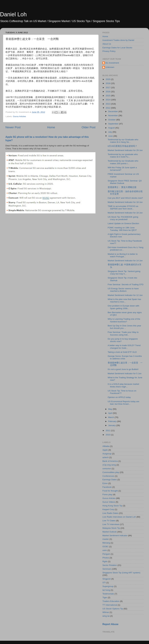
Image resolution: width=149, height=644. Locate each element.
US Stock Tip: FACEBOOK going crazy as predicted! (123, 218)
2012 (108, 108)
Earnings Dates (110, 480)
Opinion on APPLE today (119, 397)
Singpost (107, 579)
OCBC (105, 547)
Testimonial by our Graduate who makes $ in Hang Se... (123, 141)
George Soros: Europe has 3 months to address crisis (125, 357)
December (113, 111)
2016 (108, 92)
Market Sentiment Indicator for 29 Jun (125, 150)
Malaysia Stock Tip (111, 528)
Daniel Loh (13, 14)
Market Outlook (110, 532)
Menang (106, 543)
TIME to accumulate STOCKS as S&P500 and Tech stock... (123, 207)
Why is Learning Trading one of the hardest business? (124, 320)
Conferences (108, 476)
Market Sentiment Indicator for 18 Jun (125, 202)
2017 (108, 88)
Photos (106, 558)
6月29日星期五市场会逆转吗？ (123, 146)
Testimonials (108, 594)
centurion (107, 469)
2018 (108, 83)
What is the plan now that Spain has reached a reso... (124, 300)
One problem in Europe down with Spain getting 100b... (123, 307)
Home (51, 127)
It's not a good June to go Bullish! (123, 369)
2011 (108, 430)
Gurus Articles (19, 116)
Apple (105, 450)
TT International (110, 605)
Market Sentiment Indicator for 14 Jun (125, 261)
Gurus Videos (109, 502)
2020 (108, 79)
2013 (108, 104)
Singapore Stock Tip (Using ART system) (121, 573)
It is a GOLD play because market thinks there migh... (123, 385)
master (106, 539)
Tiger (105, 597)
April (111, 413)
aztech (106, 457)
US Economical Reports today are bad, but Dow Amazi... (123, 403)
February (113, 421)
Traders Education (111, 601)
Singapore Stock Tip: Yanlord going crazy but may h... (124, 273)
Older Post (89, 127)
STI (104, 583)
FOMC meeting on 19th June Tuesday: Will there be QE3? (122, 229)
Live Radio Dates (110, 513)
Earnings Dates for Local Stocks (117, 48)
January (112, 425)
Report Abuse (110, 624)
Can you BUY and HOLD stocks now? (125, 198)
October (112, 120)
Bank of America (110, 461)
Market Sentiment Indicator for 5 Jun (125, 373)
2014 (108, 100)
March (111, 417)
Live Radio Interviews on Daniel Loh (119, 517)
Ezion (105, 483)
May (110, 409)
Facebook (107, 487)
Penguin (106, 554)
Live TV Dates (109, 521)
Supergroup (108, 586)
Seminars (107, 569)
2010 (108, 435)
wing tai (106, 616)
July (110, 132)
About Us (107, 44)
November (113, 115)
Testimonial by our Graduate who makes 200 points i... (123, 162)
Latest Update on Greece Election (123, 223)
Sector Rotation (110, 565)
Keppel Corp (108, 509)
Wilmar (106, 612)
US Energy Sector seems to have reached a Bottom (123, 290)
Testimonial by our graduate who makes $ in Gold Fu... (123, 156)
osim (105, 550)
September (114, 124)
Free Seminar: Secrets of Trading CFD (126, 284)
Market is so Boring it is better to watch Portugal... (123, 255)
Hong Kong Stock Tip (112, 506)
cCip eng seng (109, 465)
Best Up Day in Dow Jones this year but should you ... (124, 327)
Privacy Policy (109, 51)
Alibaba (106, 446)
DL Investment (112, 63)
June (111, 136)
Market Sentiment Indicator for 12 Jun (125, 295)
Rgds (105, 561)
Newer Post (13, 127)
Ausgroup (107, 454)
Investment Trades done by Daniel (118, 40)
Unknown (110, 67)
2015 (108, 96)
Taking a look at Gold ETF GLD (122, 352)
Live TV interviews (111, 524)
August (112, 128)
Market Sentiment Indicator (115, 536)
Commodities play (111, 472)
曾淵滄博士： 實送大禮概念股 (122, 187)
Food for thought (110, 491)
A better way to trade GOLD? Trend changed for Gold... (124, 347)
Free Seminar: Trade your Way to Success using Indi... (123, 333)
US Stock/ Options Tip (113, 609)
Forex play (107, 494)
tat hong (106, 590)
